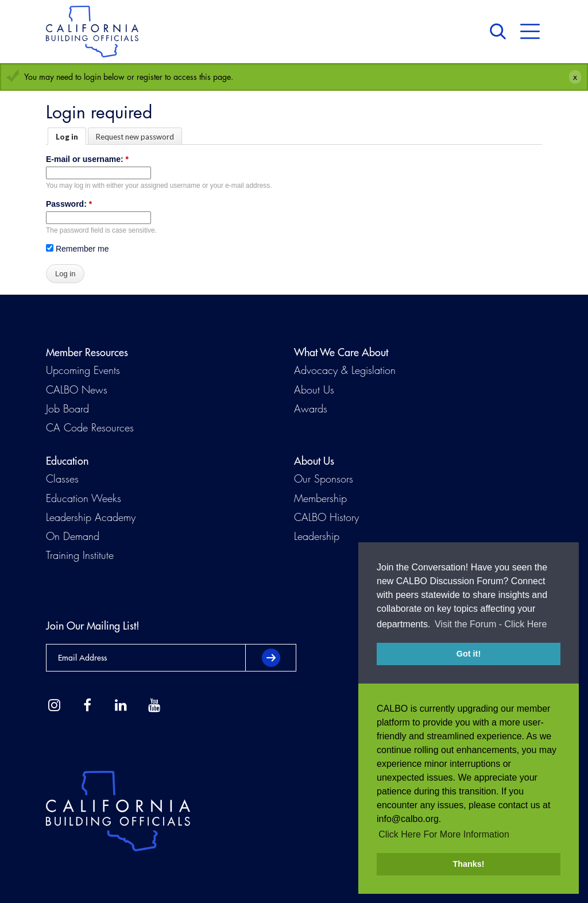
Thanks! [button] (468, 864)
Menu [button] (530, 32)
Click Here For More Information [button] (444, 834)
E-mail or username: (87, 159)
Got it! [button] (469, 655)
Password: (69, 204)
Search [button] (501, 32)
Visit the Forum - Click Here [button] (491, 626)
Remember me (77, 249)
